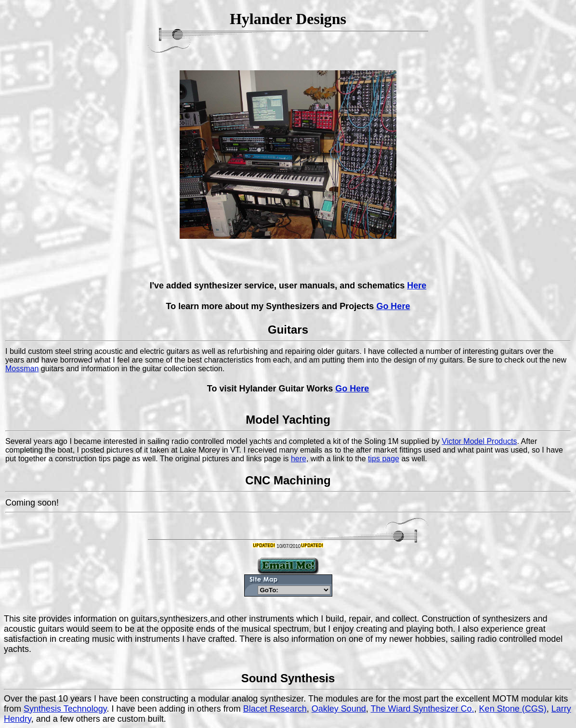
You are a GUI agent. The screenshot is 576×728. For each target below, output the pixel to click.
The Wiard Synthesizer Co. (423, 709)
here (299, 459)
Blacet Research (275, 709)
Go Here (393, 306)
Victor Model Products (479, 441)
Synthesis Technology (65, 709)
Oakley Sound (339, 709)
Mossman (22, 369)
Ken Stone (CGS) (513, 709)
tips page (384, 459)
